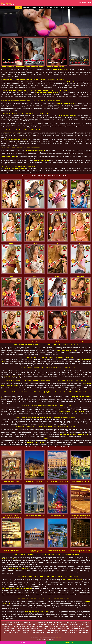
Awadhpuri (17, 623)
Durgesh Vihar (20, 625)
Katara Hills (31, 626)
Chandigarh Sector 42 (69, 630)
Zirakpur (53, 628)
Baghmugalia (58, 623)
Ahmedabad (26, 8)
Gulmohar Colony (43, 625)
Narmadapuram (75, 626)
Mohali (69, 628)
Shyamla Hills (35, 628)
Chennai (34, 8)
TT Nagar (45, 628)
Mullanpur (26, 630)
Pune (68, 8)
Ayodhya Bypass (28, 623)
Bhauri (11, 625)
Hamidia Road (65, 625)
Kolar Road (48, 626)
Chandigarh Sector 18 (69, 632)
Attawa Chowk (16, 630)
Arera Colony (8, 623)
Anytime (89, 2)
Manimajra (26, 632)
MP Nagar (65, 626)
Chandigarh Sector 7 (53, 632)
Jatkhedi (15, 626)
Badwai (49, 623)
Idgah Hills (85, 625)
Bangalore (49, 8)
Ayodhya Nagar (40, 623)
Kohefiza (40, 626)
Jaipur (73, 8)
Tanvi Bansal (8, 3)
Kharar (76, 628)
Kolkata (41, 8)
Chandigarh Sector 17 (53, 630)
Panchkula (61, 628)
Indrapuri (7, 626)
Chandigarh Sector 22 (38, 630)
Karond (22, 626)
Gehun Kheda (31, 625)
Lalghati (57, 626)
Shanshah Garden (23, 628)
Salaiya (13, 628)
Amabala (83, 628)
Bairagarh (78, 623)
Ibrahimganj (76, 625)
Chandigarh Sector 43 (14, 632)
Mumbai (56, 8)
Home (19, 8)
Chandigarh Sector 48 (38, 632)
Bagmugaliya (68, 623)
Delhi (62, 8)
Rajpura (6, 630)
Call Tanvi (23, 642)
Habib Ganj (55, 625)
